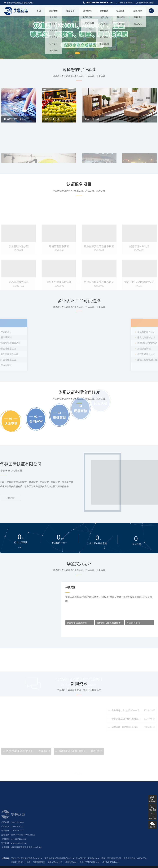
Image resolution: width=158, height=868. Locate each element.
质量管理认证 (71, 862)
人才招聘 (120, 3)
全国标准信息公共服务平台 (135, 858)
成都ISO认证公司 (55, 862)
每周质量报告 (39, 862)
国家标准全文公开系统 (21, 862)
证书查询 (87, 11)
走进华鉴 (53, 11)
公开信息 (104, 11)
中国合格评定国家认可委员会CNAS (60, 858)
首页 (39, 11)
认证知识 (121, 11)
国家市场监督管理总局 (111, 858)
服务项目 (70, 11)
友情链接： (6, 858)
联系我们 (89, 23)
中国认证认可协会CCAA (88, 858)
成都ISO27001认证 (111, 862)
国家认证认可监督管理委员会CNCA (26, 858)
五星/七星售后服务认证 (90, 862)
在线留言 (129, 3)
